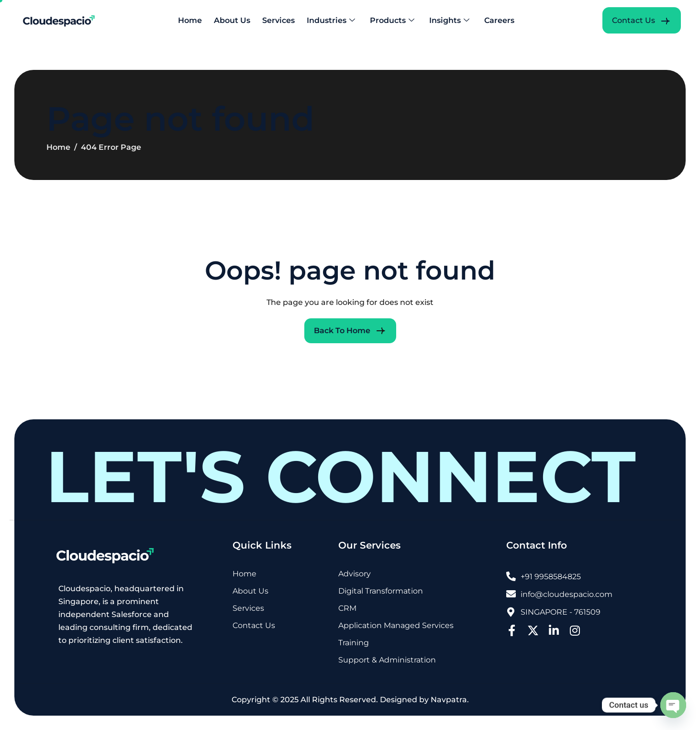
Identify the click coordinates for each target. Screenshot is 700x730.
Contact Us (254, 626)
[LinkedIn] (554, 629)
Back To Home (342, 331)
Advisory (355, 574)
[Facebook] (512, 629)
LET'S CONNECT (341, 477)
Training (354, 643)
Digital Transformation (381, 591)
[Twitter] (533, 629)
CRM (347, 609)
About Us (232, 20)
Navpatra (449, 700)
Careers (499, 20)
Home (190, 20)
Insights (449, 20)
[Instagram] (575, 629)
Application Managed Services (396, 626)
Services (278, 20)
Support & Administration (387, 660)
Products (392, 20)
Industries (331, 20)
